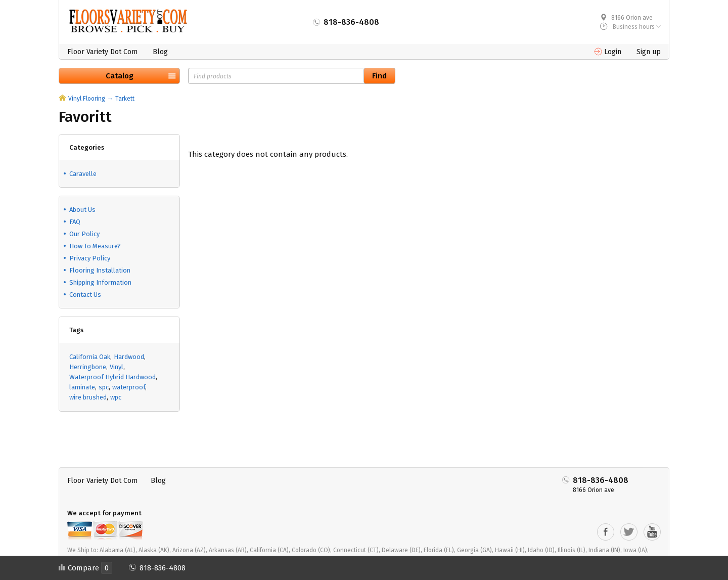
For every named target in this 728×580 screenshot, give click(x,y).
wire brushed (88, 397)
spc (104, 387)
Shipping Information (100, 282)
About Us (82, 210)
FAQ (75, 222)
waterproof (129, 387)
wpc (116, 397)
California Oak (90, 357)
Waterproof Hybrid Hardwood (112, 377)
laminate (82, 387)
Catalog (120, 76)
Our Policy (84, 234)
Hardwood (129, 357)
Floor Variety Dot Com (102, 52)
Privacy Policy (90, 258)
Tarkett (125, 99)
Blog (160, 52)
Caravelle (83, 174)
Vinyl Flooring (87, 99)
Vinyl (117, 367)
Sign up (649, 52)
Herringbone (88, 367)
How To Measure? (95, 246)
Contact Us (85, 295)
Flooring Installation (100, 270)
